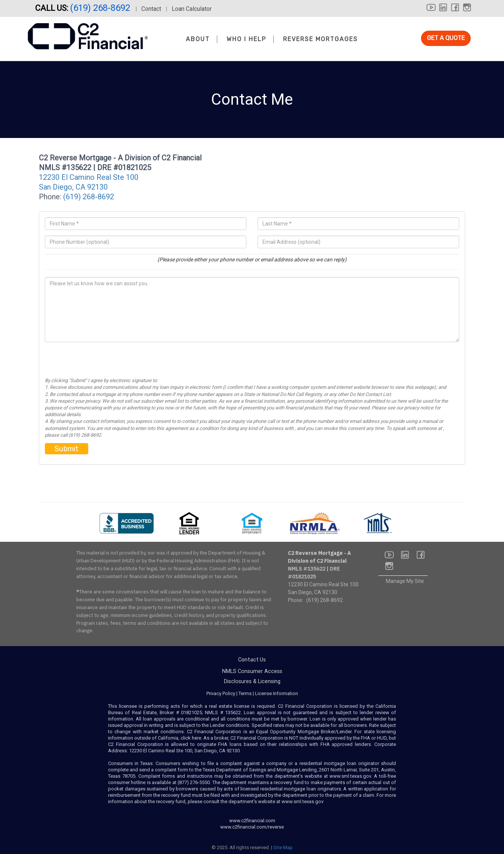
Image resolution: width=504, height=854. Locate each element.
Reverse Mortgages (320, 39)
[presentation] (102, 363)
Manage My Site (405, 581)
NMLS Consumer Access (252, 671)
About (198, 39)
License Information (276, 693)
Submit (67, 449)
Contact (151, 9)
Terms (245, 693)
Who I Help (246, 39)
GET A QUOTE (446, 38)
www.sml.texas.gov (350, 776)
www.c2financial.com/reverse (252, 827)
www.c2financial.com (252, 821)
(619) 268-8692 (101, 8)
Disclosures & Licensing (252, 681)
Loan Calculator (192, 9)
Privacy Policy (221, 693)
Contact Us (252, 660)
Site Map (283, 847)
